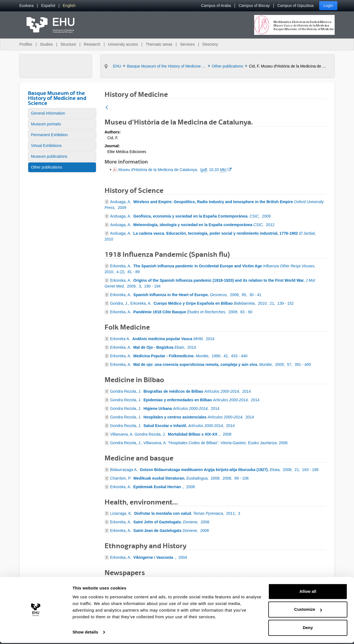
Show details (85, 633)
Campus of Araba (216, 6)
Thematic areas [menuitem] (159, 44)
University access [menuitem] (123, 44)
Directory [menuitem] (210, 44)
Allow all (308, 592)
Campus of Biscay (254, 6)
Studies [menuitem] (46, 44)
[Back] (107, 108)
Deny (308, 629)
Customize (308, 610)
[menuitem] (26, 6)
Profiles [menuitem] (26, 44)
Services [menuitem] (188, 44)
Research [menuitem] (92, 44)
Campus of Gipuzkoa (296, 6)
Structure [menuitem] (68, 44)
